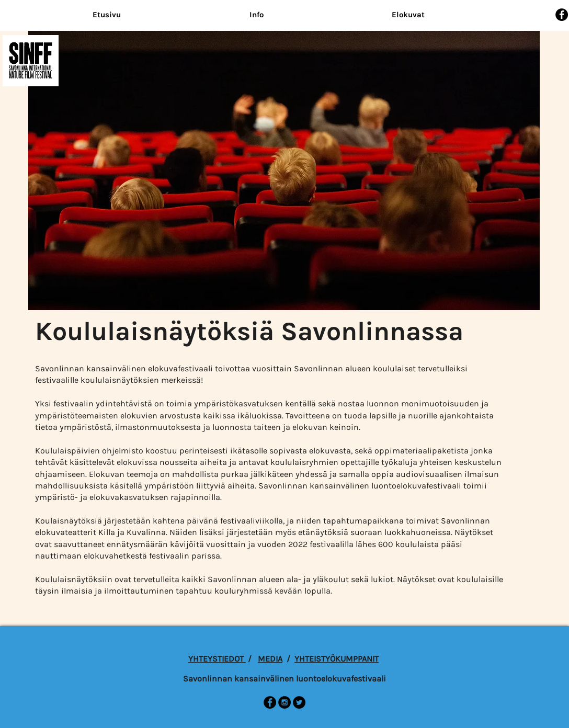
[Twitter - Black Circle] (299, 702)
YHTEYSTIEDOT (217, 659)
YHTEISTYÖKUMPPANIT (337, 659)
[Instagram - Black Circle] (284, 702)
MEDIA (270, 659)
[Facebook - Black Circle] (562, 15)
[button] (256, 15)
